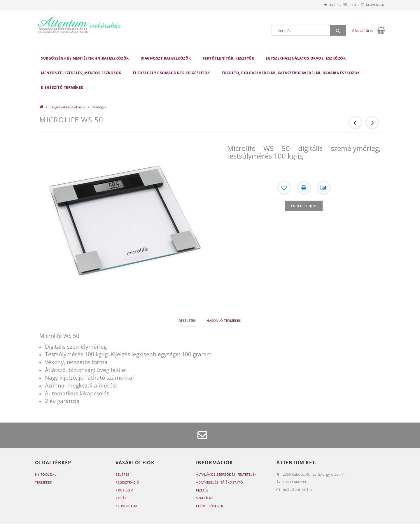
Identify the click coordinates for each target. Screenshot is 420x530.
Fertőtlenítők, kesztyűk (229, 58)
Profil (344, 5)
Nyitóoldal (46, 474)
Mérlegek (99, 107)
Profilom (124, 490)
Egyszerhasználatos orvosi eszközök (306, 58)
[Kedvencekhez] (284, 188)
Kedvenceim (126, 506)
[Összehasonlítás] (324, 188)
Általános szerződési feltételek (226, 474)
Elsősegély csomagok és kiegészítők (171, 73)
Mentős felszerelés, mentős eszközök (81, 73)
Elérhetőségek (210, 506)
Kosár (121, 498)
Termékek (44, 482)
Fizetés (202, 490)
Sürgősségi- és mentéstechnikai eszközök (85, 58)
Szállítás (204, 498)
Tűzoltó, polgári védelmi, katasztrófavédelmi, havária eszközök (291, 73)
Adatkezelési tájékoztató (219, 482)
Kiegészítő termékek (62, 87)
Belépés (318, 5)
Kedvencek (372, 5)
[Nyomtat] (304, 188)
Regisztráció (127, 482)
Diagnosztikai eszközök (166, 58)
